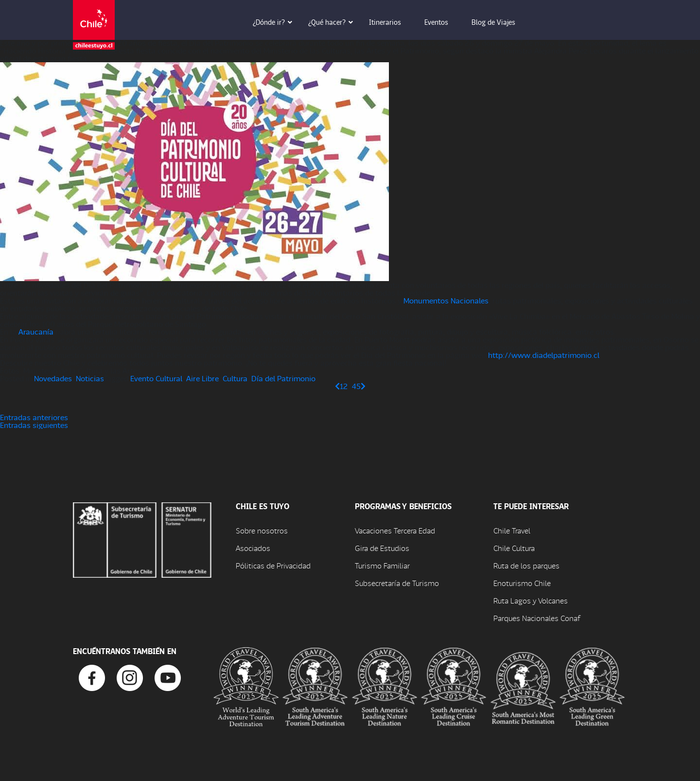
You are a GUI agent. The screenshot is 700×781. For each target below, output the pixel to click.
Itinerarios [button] (392, 22)
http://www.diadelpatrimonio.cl (544, 355)
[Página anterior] (337, 386)
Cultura (235, 378)
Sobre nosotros (262, 530)
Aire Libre (202, 378)
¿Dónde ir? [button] (276, 22)
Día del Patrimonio (283, 378)
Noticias (90, 378)
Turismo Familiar (382, 565)
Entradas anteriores (34, 417)
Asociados (253, 548)
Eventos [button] (443, 22)
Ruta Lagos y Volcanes (531, 600)
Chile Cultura (514, 548)
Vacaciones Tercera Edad (395, 530)
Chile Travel (512, 530)
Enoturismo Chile (522, 583)
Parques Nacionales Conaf (537, 618)
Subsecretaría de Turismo (397, 583)
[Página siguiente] (363, 386)
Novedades (53, 378)
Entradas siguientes (34, 425)
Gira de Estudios (382, 548)
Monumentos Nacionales (446, 300)
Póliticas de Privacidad (273, 565)
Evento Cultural (156, 378)
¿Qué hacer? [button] (334, 22)
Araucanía (36, 331)
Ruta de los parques (526, 565)
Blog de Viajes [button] (500, 22)
